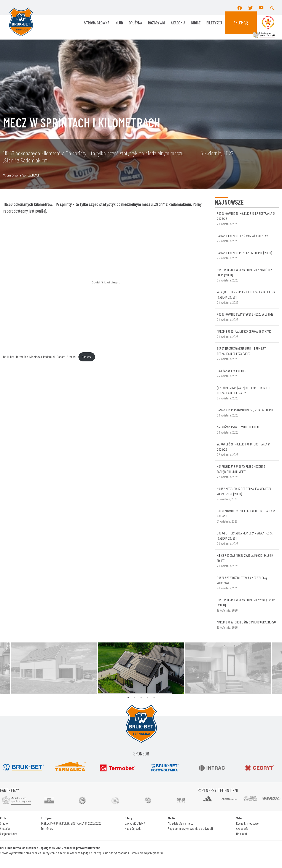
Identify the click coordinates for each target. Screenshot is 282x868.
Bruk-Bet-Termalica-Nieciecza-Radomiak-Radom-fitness (39, 357)
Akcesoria (242, 828)
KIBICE (196, 23)
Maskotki (241, 834)
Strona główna (97, 23)
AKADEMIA (178, 23)
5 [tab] (154, 698)
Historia (5, 828)
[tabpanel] (141, 668)
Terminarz (47, 828)
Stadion (5, 823)
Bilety (214, 23)
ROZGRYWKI (157, 23)
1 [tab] (128, 698)
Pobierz (87, 357)
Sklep (241, 23)
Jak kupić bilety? (135, 823)
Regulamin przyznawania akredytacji (190, 828)
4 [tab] (148, 698)
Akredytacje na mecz (181, 823)
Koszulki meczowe (247, 823)
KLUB (119, 23)
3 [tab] (141, 698)
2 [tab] (135, 698)
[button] (272, 8)
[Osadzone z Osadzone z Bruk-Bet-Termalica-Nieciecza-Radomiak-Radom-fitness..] (106, 283)
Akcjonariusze (9, 834)
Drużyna (135, 23)
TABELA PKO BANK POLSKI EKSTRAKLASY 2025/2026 (71, 823)
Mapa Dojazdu (133, 828)
